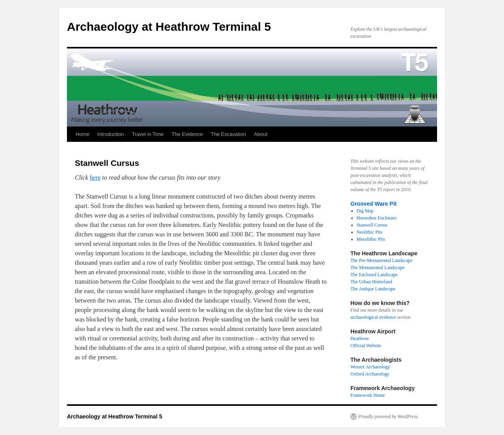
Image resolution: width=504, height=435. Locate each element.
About (261, 134)
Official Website (366, 346)
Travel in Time (148, 134)
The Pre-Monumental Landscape (381, 260)
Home (82, 134)
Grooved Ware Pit (373, 204)
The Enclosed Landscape (374, 275)
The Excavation (228, 134)
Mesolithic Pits (371, 239)
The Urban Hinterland (371, 282)
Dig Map (365, 211)
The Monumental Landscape (377, 268)
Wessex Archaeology (370, 367)
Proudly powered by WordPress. (389, 416)
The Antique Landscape (373, 289)
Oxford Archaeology (370, 374)
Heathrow (360, 338)
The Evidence (187, 134)
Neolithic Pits (370, 232)
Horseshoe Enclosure (377, 218)
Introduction (111, 134)
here (95, 178)
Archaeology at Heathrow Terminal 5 (169, 27)
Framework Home (368, 395)
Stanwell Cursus (372, 225)
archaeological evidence (373, 317)
